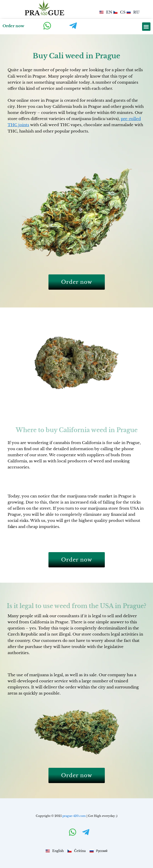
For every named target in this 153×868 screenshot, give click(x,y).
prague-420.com (74, 816)
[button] (146, 27)
